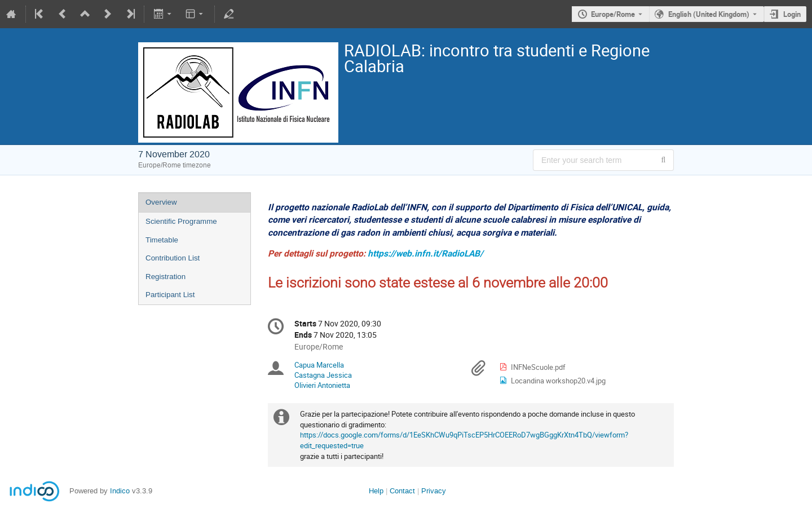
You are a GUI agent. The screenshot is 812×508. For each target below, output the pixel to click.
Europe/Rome (613, 14)
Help (376, 491)
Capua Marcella (319, 365)
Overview (161, 202)
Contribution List (173, 258)
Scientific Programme (181, 221)
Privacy (434, 491)
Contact (402, 491)
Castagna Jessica (323, 375)
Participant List (170, 295)
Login (792, 14)
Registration (166, 277)
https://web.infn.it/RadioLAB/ (425, 253)
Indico (120, 491)
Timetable (162, 240)
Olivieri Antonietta (322, 385)
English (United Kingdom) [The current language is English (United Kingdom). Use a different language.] (709, 14)
